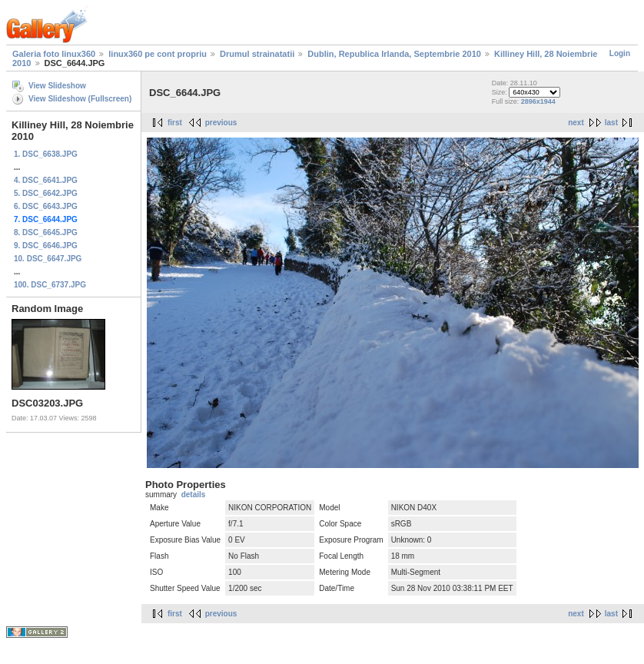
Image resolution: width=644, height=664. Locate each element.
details (194, 495)
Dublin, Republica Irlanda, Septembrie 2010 (394, 54)
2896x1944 (538, 101)
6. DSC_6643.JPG (46, 206)
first (175, 123)
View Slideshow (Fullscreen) (80, 99)
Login (620, 53)
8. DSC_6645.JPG (46, 232)
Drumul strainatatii (257, 54)
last (611, 123)
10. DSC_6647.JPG (48, 259)
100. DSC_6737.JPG (50, 285)
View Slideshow (57, 86)
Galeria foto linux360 (54, 54)
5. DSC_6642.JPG (46, 193)
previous (221, 123)
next (576, 123)
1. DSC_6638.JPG (46, 154)
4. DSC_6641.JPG (46, 180)
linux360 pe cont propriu (158, 54)
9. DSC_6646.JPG (46, 246)
